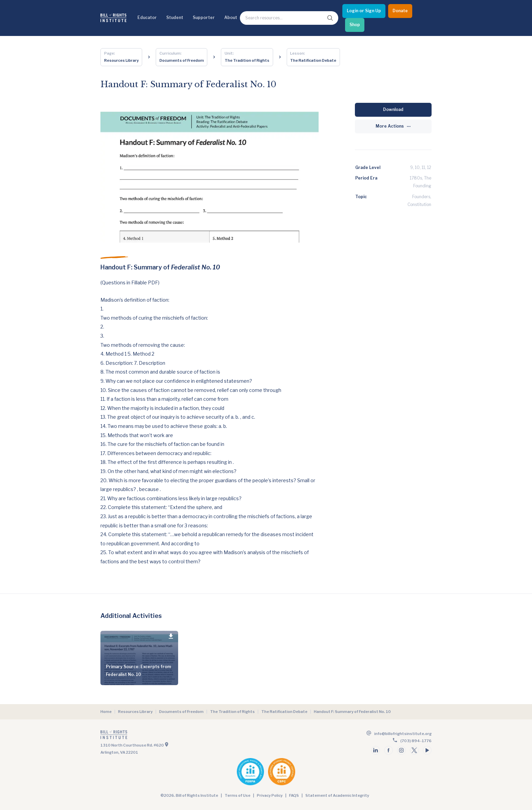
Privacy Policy (270, 795)
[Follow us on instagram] (401, 750)
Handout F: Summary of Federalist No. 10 (352, 712)
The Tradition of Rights (232, 712)
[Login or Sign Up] (364, 11)
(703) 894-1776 (416, 741)
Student (175, 17)
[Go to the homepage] (183, 736)
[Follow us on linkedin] (376, 750)
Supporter (204, 17)
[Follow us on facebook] (388, 750)
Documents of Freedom (181, 712)
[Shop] (355, 25)
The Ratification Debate (284, 712)
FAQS (294, 795)
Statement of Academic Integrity (337, 795)
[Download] (393, 110)
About (231, 17)
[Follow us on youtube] (427, 750)
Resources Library (135, 712)
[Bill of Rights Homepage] (113, 18)
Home (106, 712)
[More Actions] (393, 126)
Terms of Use (237, 795)
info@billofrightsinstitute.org (403, 734)
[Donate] (400, 11)
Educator (147, 17)
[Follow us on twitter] (414, 750)
